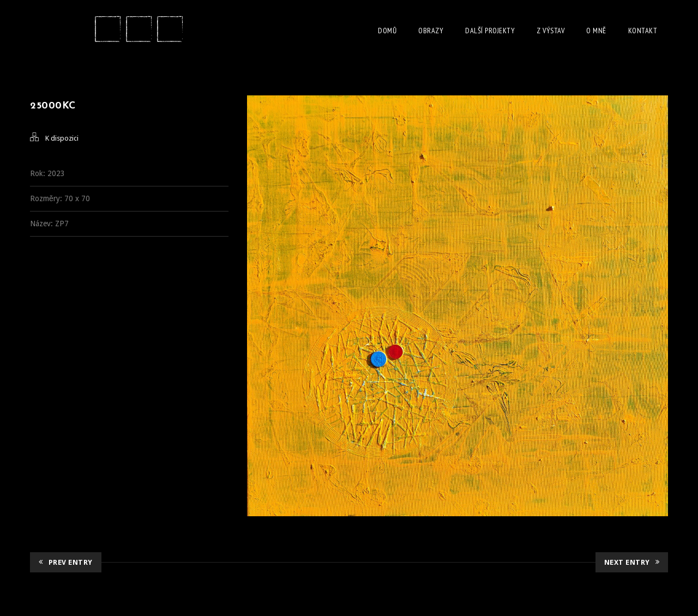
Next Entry (632, 562)
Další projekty (490, 31)
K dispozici (62, 138)
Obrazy (431, 31)
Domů (387, 31)
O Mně (596, 31)
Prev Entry (66, 562)
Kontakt (643, 31)
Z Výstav (550, 31)
